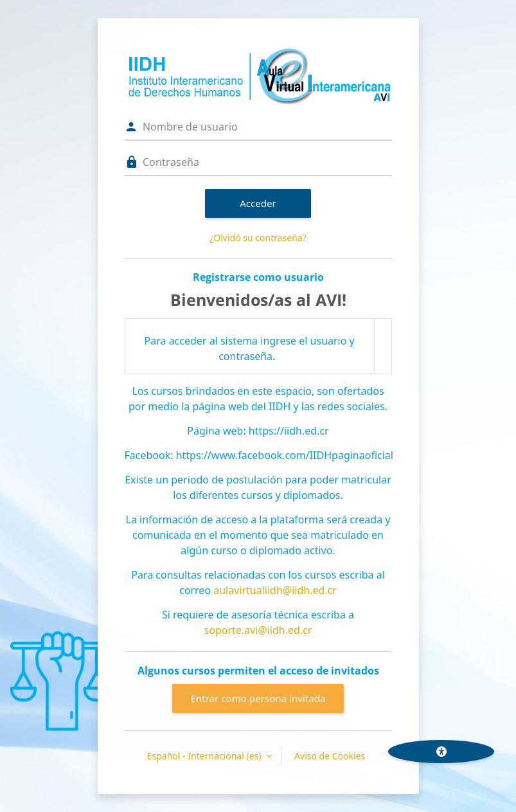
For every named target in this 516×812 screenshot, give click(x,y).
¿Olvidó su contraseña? (258, 238)
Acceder (258, 203)
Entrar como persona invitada (258, 698)
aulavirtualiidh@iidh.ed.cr (275, 590)
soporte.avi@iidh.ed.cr (258, 630)
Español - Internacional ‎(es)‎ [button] (205, 756)
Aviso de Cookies (330, 756)
